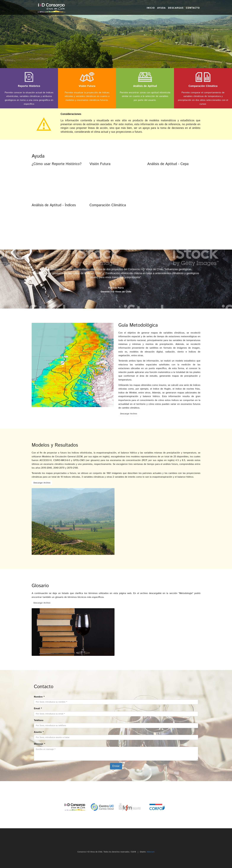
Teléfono (39, 720)
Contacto (193, 8)
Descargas (176, 8)
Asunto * (39, 732)
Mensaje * (40, 744)
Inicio (151, 8)
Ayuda (161, 8)
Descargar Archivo (129, 414)
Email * (38, 709)
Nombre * (39, 697)
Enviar (116, 766)
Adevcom (151, 852)
